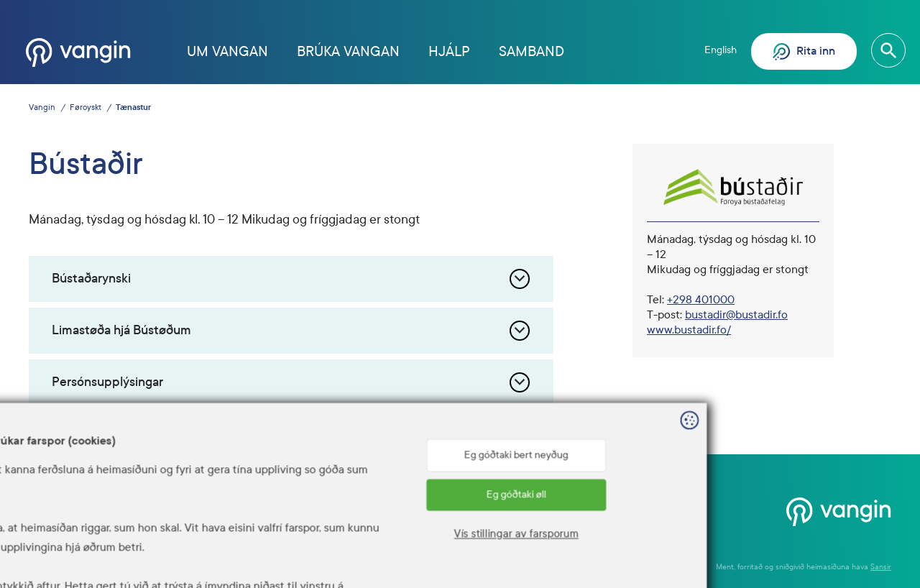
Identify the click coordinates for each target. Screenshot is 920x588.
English (721, 50)
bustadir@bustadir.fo (736, 314)
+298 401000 (701, 299)
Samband (532, 51)
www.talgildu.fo (317, 528)
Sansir (881, 567)
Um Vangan (227, 51)
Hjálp (449, 51)
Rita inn (804, 52)
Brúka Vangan (348, 51)
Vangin (42, 107)
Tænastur (133, 107)
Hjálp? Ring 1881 (618, 509)
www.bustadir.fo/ (689, 330)
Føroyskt (86, 107)
